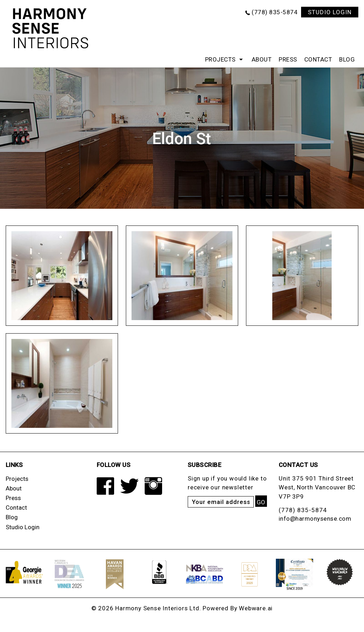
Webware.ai (256, 608)
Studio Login (23, 527)
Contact (318, 59)
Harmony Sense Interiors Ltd (157, 608)
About (262, 59)
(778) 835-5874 (275, 12)
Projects (220, 59)
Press (288, 59)
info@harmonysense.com (315, 519)
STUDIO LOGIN (330, 12)
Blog (347, 59)
